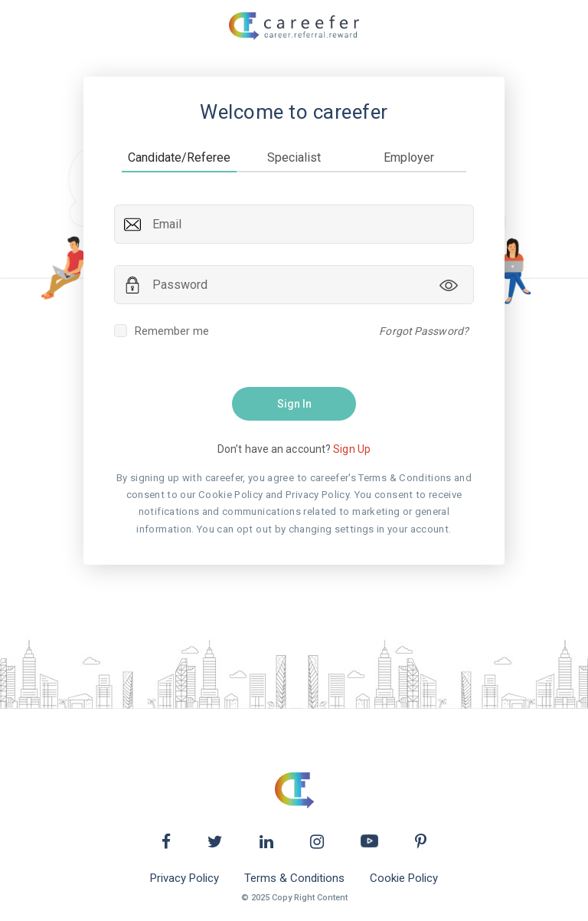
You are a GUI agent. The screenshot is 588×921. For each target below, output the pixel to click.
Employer (409, 157)
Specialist (294, 157)
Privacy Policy (185, 878)
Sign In (294, 404)
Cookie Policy (404, 878)
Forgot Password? (424, 331)
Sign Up (352, 449)
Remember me (162, 331)
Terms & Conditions (294, 878)
